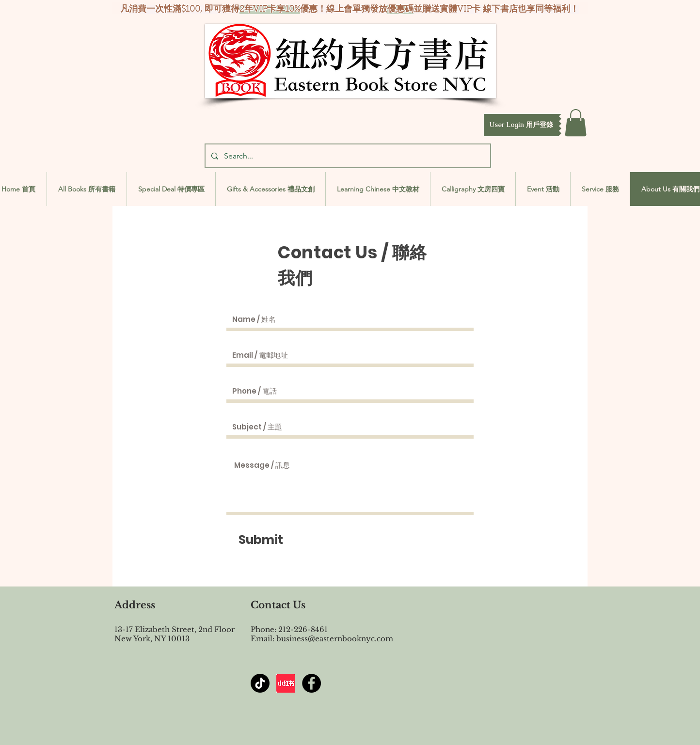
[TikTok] (260, 683)
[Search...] (347, 156)
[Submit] (261, 539)
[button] (521, 125)
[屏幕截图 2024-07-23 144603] (286, 683)
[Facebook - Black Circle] (311, 683)
